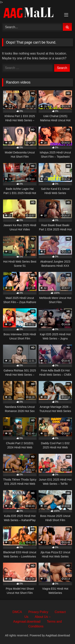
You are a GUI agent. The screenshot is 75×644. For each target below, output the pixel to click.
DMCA (17, 612)
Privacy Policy (38, 612)
